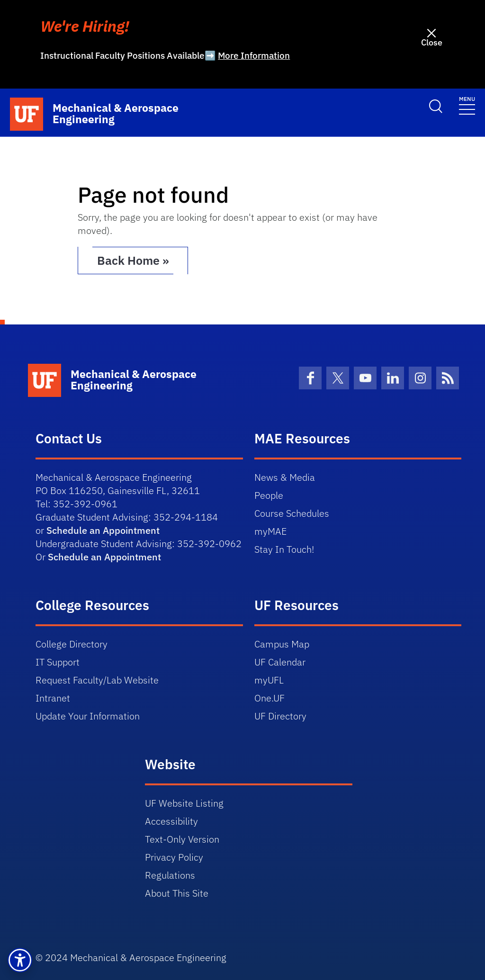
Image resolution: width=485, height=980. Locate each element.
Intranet (53, 697)
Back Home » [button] (136, 260)
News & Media (285, 477)
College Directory (72, 643)
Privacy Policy (174, 857)
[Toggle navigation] (467, 104)
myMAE (270, 531)
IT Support (58, 661)
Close (432, 42)
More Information (254, 55)
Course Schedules (292, 513)
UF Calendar (280, 661)
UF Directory (280, 715)
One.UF (269, 697)
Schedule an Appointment (103, 530)
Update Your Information (88, 715)
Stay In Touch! (284, 549)
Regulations (170, 875)
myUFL (269, 679)
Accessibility (171, 821)
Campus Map (282, 643)
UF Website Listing (184, 803)
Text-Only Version (182, 839)
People (269, 495)
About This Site (177, 893)
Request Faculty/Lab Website (97, 679)
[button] (20, 960)
